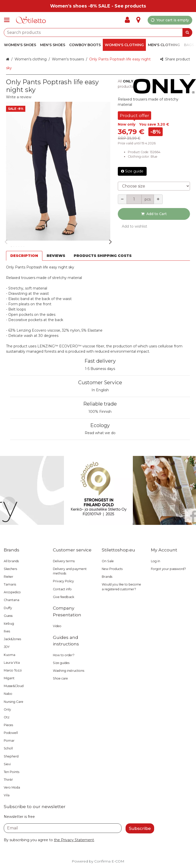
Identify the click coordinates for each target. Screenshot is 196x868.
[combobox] (98, 32)
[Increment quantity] (158, 199)
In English (100, 390)
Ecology (100, 425)
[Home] (31, 20)
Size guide (132, 171)
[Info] (138, 20)
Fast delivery (100, 361)
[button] (19, 97)
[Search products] (98, 32)
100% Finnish (100, 412)
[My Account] (129, 20)
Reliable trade (100, 404)
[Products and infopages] (8, 20)
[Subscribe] (140, 828)
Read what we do (100, 433)
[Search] (187, 32)
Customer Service (100, 382)
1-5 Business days (100, 369)
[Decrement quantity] (122, 199)
